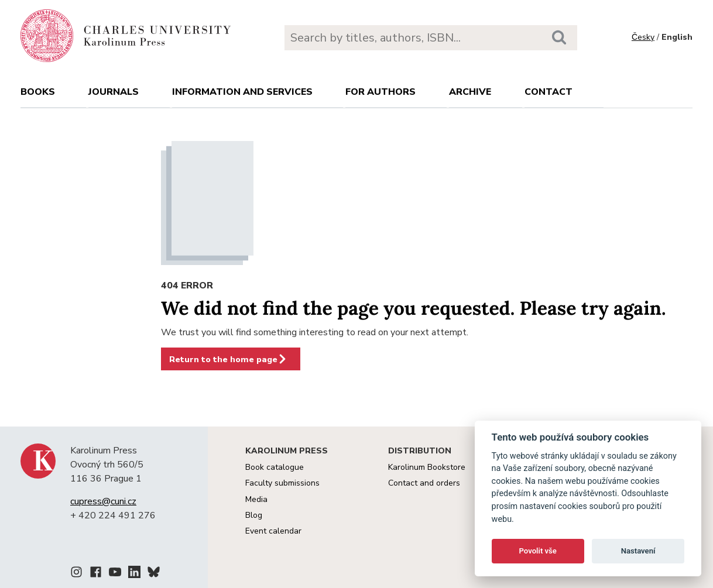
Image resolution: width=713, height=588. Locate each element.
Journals (114, 92)
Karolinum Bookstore (427, 467)
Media (256, 499)
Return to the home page (228, 359)
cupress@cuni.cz (103, 501)
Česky (643, 37)
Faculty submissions (282, 483)
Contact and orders (424, 483)
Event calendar (273, 531)
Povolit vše (538, 551)
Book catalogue (275, 467)
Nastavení (638, 551)
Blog (254, 515)
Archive (470, 92)
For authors (381, 92)
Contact (549, 92)
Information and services (242, 92)
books (38, 92)
